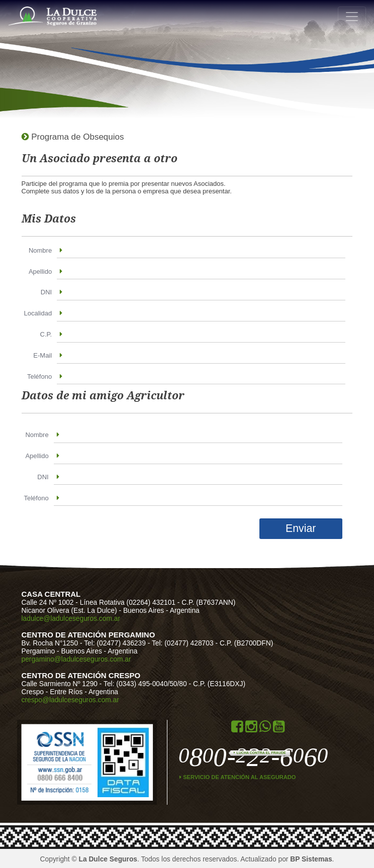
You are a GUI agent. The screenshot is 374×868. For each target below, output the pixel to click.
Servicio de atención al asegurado (238, 777)
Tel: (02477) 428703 (183, 643)
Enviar (301, 528)
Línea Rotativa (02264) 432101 (129, 602)
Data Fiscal (123, 762)
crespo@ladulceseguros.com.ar (70, 700)
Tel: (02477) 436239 (115, 643)
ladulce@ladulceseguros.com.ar (71, 618)
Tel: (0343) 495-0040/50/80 (145, 684)
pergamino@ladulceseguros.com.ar (76, 659)
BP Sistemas (311, 859)
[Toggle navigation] (352, 17)
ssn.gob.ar (59, 762)
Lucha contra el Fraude (260, 753)
